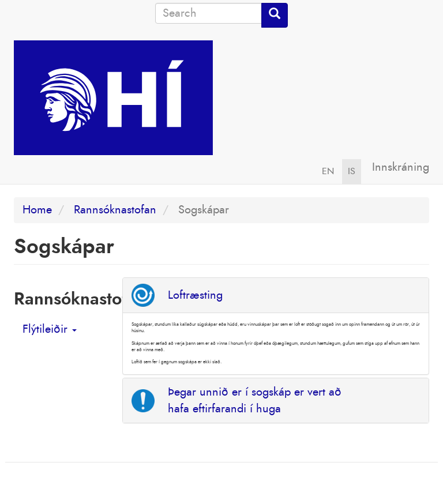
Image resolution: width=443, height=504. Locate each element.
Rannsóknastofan (115, 210)
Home (37, 210)
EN (328, 171)
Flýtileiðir (50, 329)
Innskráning (401, 167)
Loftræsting (195, 295)
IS (352, 171)
